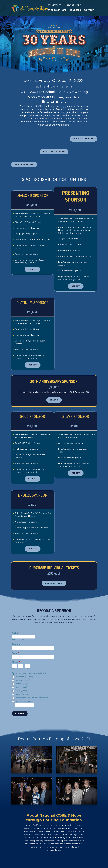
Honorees (75, 10)
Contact (89, 10)
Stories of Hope (57, 10)
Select (32, 265)
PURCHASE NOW (54, 578)
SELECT (54, 395)
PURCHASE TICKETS (83, 134)
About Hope (74, 5)
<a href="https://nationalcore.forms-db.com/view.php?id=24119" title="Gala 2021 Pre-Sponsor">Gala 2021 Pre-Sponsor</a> (54, 670)
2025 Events (56, 5)
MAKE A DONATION (24, 159)
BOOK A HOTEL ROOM (54, 147)
